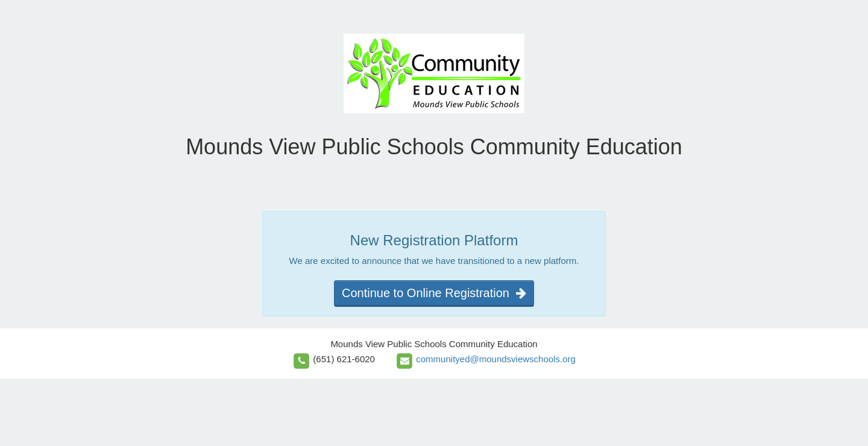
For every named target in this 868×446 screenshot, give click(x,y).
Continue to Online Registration (434, 293)
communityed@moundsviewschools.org (496, 359)
